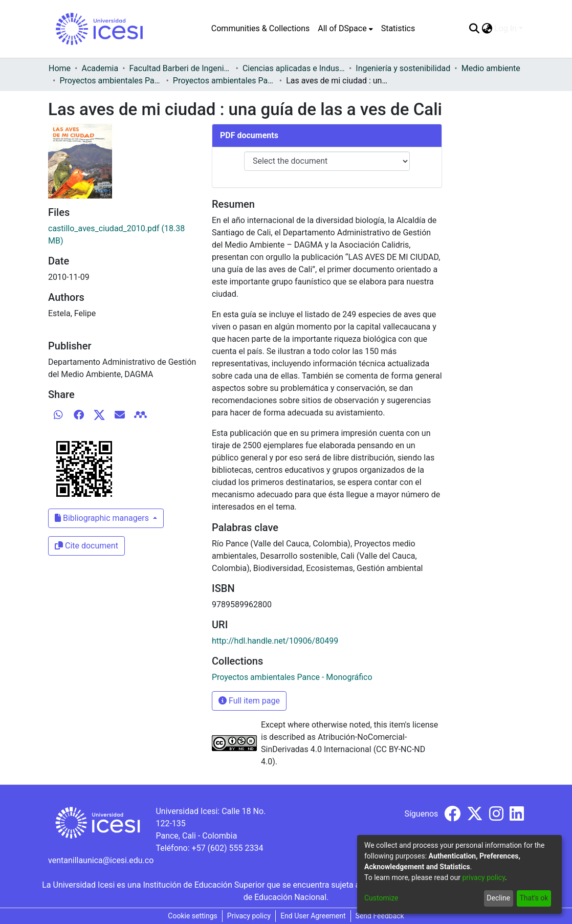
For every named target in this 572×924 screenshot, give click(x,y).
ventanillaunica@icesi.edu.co (101, 860)
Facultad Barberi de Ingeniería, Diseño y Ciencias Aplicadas (181, 68)
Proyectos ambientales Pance (111, 81)
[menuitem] (345, 29)
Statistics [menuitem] (398, 28)
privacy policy (483, 877)
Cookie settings (193, 916)
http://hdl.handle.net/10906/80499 (275, 641)
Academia (100, 68)
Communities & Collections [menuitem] (260, 28)
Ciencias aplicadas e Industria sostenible (294, 68)
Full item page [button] (249, 701)
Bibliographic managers (103, 518)
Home (60, 68)
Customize (381, 898)
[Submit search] (474, 29)
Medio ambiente (491, 68)
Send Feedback (380, 916)
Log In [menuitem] (505, 28)
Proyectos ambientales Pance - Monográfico (224, 81)
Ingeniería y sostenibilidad (403, 68)
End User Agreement (313, 916)
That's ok (534, 898)
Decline (498, 898)
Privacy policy (249, 916)
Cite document (86, 546)
